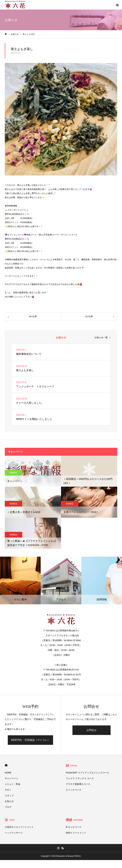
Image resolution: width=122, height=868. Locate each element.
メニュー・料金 (13, 784)
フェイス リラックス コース (80, 778)
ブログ (8, 807)
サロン (8, 790)
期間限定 (14, 473)
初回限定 (14, 504)
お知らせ (9, 801)
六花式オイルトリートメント (19, 827)
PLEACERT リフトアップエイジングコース (87, 773)
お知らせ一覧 (101, 337)
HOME (6, 765)
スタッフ (9, 796)
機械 (74, 820)
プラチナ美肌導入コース (78, 784)
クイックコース (74, 790)
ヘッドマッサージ (14, 833)
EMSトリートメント (76, 833)
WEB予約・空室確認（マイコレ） (30, 740)
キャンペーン (11, 778)
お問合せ (91, 730)
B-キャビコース (74, 827)
